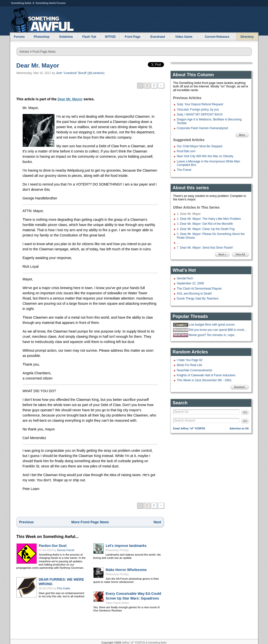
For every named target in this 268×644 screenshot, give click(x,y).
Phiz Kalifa (64, 588)
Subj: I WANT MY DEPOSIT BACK (200, 114)
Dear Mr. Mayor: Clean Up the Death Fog (207, 229)
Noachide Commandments (195, 370)
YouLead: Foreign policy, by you (198, 110)
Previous (27, 522)
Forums (19, 37)
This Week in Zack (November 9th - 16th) (204, 380)
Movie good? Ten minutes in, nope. (212, 335)
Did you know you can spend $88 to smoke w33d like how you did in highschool (218, 330)
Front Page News (44, 52)
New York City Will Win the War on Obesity (205, 156)
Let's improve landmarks (126, 546)
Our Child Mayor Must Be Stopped (200, 146)
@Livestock (96, 73)
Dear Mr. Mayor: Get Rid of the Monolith (207, 224)
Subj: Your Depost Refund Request (200, 104)
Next (157, 522)
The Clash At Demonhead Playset (199, 289)
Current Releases (217, 37)
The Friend (184, 170)
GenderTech (185, 278)
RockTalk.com (186, 151)
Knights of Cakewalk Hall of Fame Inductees (206, 375)
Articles (24, 52)
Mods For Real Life (189, 365)
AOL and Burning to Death (194, 294)
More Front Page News (90, 522)
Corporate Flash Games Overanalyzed (202, 128)
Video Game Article (117, 603)
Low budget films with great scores (212, 325)
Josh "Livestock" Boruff (71, 73)
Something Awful (21, 3)
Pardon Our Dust (53, 546)
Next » (222, 254)
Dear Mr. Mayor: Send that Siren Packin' (207, 248)
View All (240, 254)
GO (245, 412)
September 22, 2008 (190, 283)
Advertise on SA (239, 429)
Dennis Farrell (66, 550)
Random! (240, 387)
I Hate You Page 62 (190, 360)
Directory (247, 37)
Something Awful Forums (51, 3)
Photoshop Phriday (117, 550)
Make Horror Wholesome (126, 570)
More (242, 135)
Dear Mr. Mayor (38, 65)
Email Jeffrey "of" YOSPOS (189, 429)
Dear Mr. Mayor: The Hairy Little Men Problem (211, 219)
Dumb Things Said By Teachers (198, 299)
